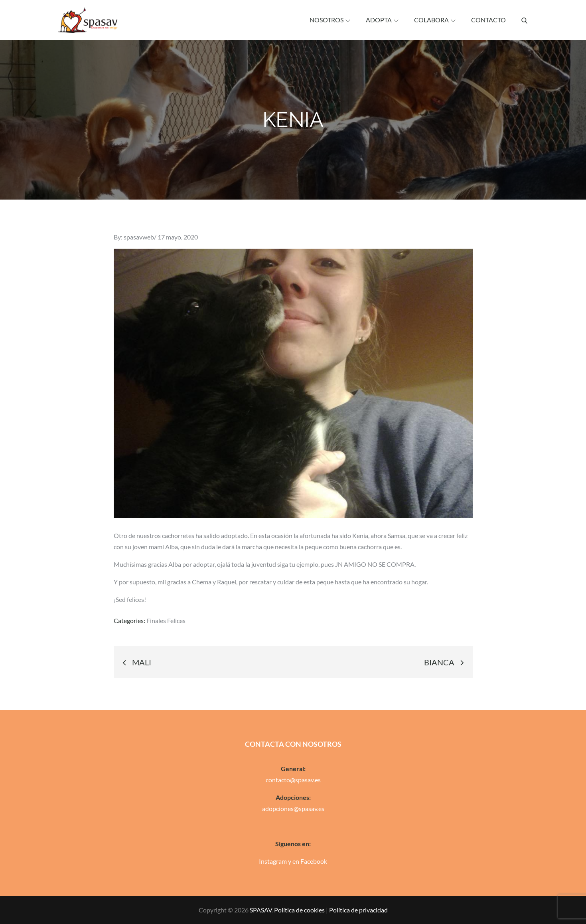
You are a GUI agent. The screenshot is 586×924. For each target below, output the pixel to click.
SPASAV (261, 910)
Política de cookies (299, 910)
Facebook (314, 861)
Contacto (488, 20)
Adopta (382, 20)
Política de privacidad (358, 910)
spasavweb (139, 237)
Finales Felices (166, 620)
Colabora (435, 20)
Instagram (273, 861)
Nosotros (330, 20)
